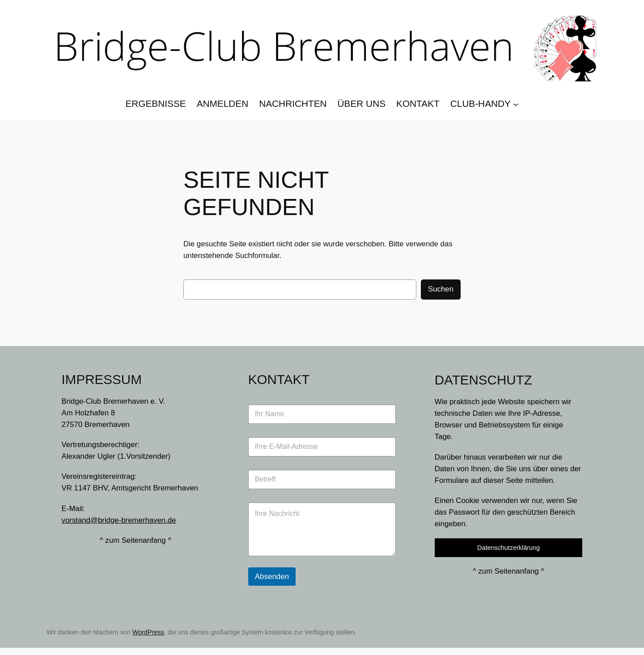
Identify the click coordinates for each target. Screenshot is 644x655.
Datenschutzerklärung (508, 548)
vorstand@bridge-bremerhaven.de (119, 520)
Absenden (272, 577)
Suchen (441, 289)
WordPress (148, 632)
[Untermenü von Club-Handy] (516, 104)
